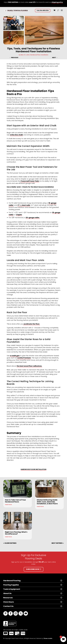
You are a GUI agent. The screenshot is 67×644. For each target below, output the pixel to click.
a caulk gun (15, 356)
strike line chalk (16, 135)
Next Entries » (58, 543)
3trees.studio (48, 638)
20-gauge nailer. (33, 218)
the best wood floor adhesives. (29, 366)
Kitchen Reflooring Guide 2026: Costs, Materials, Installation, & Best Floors (47, 502)
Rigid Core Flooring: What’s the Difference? (16, 533)
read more (8, 505)
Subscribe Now (33, 569)
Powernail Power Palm (30, 181)
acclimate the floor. (32, 324)
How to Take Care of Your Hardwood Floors (15, 501)
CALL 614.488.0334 (43, 10)
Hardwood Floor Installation (39, 55)
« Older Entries (10, 543)
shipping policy (57, 2)
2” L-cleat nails (24, 205)
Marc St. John (25, 55)
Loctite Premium (24, 358)
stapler (19, 215)
